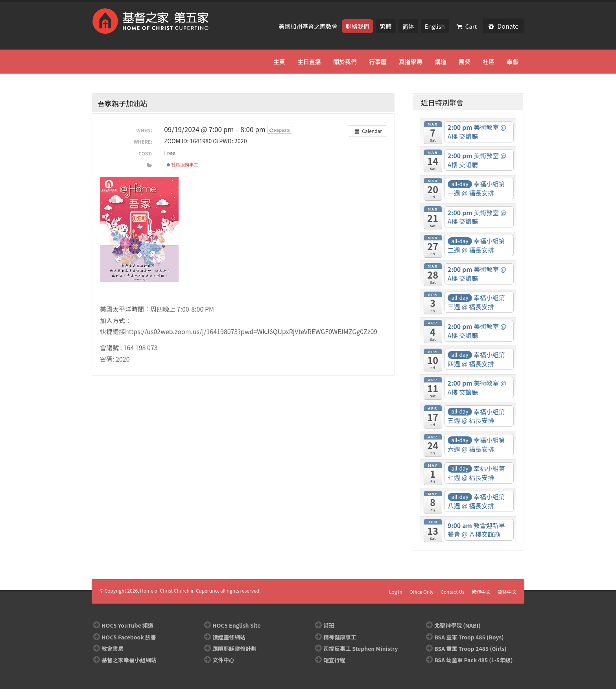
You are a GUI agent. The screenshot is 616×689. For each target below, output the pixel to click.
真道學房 (411, 62)
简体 (408, 26)
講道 (441, 62)
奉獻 (513, 62)
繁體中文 (481, 592)
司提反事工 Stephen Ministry (361, 648)
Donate (503, 26)
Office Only (421, 592)
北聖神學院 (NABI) (457, 625)
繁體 (386, 26)
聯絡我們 (358, 26)
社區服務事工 (183, 164)
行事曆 (378, 62)
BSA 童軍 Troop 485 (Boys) (469, 637)
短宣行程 (334, 660)
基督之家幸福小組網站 (129, 660)
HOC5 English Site (236, 625)
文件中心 (223, 660)
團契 (465, 62)
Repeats (280, 130)
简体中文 (507, 592)
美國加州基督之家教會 (309, 26)
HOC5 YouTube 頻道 (127, 625)
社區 (489, 62)
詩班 (329, 625)
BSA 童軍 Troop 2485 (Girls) (470, 648)
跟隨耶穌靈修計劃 (234, 648)
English (435, 26)
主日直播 (309, 62)
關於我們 (345, 62)
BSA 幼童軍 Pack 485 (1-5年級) (473, 660)
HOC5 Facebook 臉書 (129, 637)
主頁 (279, 62)
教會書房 (113, 648)
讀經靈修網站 (229, 637)
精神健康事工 (340, 637)
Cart (467, 26)
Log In (396, 592)
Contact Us (453, 592)
